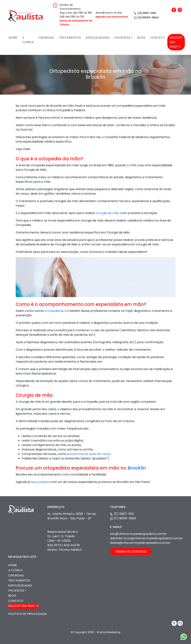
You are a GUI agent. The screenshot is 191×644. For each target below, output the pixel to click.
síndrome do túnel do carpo (90, 454)
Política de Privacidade (28, 614)
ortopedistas (54, 311)
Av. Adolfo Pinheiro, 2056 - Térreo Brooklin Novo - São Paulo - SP (72, 516)
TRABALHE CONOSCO (131, 552)
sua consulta (40, 482)
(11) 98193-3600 (146, 18)
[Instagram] (180, 18)
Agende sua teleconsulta (112, 17)
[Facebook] (174, 18)
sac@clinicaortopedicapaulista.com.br (138, 534)
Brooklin (137, 468)
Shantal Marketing (109, 632)
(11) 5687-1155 (145, 13)
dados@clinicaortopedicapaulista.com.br (140, 543)
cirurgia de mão (107, 213)
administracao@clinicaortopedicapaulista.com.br (146, 538)
